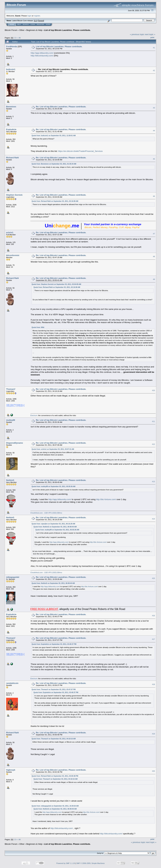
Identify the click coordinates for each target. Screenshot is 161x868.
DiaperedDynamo (15, 443)
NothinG (10, 480)
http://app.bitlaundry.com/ (42, 53)
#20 (153, 771)
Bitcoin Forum (11, 30)
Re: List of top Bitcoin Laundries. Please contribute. (63, 69)
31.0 (35, 21)
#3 (154, 108)
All (20, 38)
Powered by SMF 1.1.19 (66, 863)
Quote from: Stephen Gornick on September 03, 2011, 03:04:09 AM (56, 284)
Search (26, 24)
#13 (153, 482)
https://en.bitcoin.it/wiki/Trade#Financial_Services (80, 151)
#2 (154, 70)
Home (12, 24)
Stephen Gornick (14, 195)
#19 (153, 734)
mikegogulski (13, 577)
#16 (153, 616)
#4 (154, 131)
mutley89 (11, 420)
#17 (153, 639)
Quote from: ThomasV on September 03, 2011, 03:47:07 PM (54, 689)
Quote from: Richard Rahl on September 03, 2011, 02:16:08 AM (55, 201)
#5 (154, 159)
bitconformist (13, 255)
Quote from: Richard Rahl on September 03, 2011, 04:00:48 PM (55, 776)
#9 (154, 279)
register (37, 16)
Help (19, 24)
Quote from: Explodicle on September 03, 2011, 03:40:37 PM (54, 644)
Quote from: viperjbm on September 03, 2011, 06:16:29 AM (53, 524)
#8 (154, 256)
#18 (153, 685)
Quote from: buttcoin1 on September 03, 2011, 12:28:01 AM (54, 136)
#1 (154, 48)
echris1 (10, 232)
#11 (153, 421)
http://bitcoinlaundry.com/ (42, 56)
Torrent (41, 21)
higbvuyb (11, 770)
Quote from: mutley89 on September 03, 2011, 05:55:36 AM (53, 486)
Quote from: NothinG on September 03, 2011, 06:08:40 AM (55, 527)
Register (40, 24)
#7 (154, 234)
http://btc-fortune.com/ (106, 499)
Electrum (34, 415)
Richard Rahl (12, 158)
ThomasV (11, 389)
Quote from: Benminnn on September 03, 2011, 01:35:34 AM (54, 164)
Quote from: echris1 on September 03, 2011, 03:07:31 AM (53, 449)
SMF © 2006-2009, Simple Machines (91, 863)
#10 (153, 390)
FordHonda (12, 46)
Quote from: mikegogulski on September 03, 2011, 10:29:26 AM (55, 806)
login (29, 16)
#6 (154, 196)
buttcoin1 (11, 69)
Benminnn (11, 107)
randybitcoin (12, 683)
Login (33, 24)
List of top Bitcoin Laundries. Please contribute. (67, 30)
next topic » (150, 34)
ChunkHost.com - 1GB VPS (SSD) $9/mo (46, 513)
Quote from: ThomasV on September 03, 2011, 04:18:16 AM (54, 739)
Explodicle (11, 129)
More (48, 24)
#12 (153, 444)
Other (22, 30)
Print (152, 37)
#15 (153, 578)
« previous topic (137, 34)
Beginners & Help (34, 30)
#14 (153, 519)
